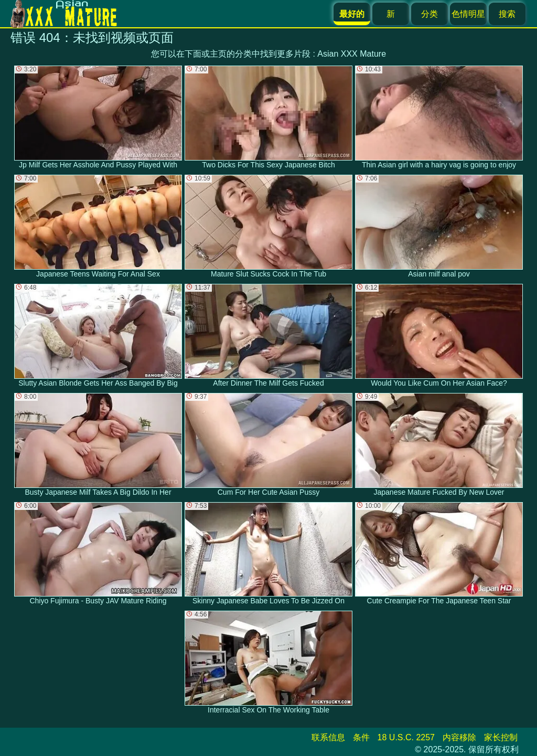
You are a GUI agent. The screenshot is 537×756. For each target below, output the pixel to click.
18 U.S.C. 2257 (406, 737)
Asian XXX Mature (352, 54)
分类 (429, 14)
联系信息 (328, 737)
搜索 (507, 14)
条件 (361, 737)
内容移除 (459, 737)
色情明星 (468, 14)
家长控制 (501, 737)
